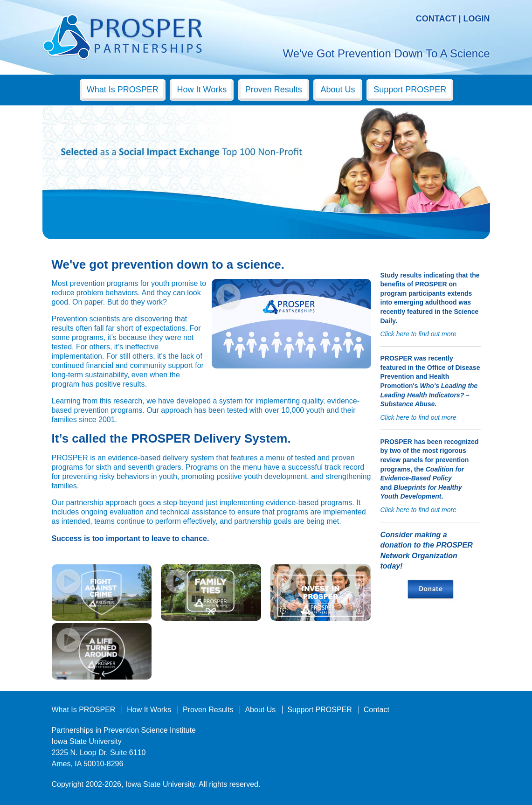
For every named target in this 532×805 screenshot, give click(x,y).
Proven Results (274, 90)
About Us (338, 90)
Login (477, 19)
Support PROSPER (410, 90)
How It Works (202, 90)
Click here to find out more (418, 334)
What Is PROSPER (123, 90)
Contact (436, 19)
